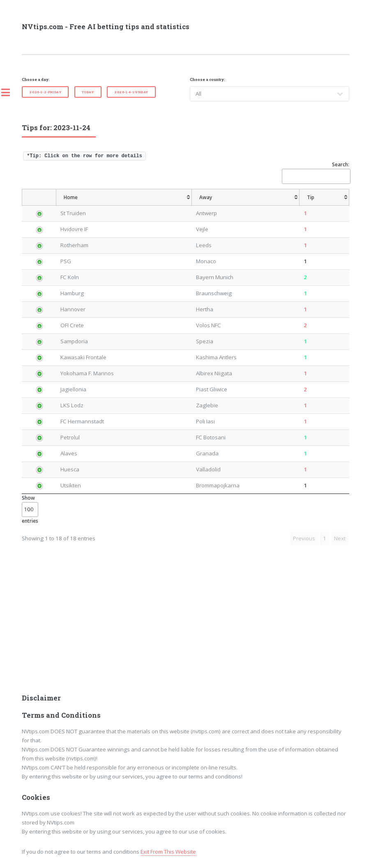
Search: (316, 172)
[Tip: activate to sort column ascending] (324, 197)
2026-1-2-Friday (45, 92)
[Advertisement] (185, 625)
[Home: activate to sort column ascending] (124, 197)
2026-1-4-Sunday (131, 92)
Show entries (30, 509)
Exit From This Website (168, 852)
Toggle (10, 92)
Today (88, 92)
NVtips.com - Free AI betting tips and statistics (106, 27)
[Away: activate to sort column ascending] (246, 197)
